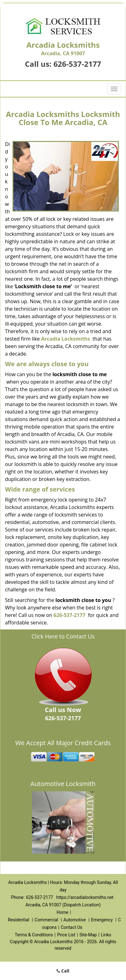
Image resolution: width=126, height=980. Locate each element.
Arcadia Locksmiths (66, 339)
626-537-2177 (77, 64)
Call (63, 971)
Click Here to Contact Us (63, 636)
